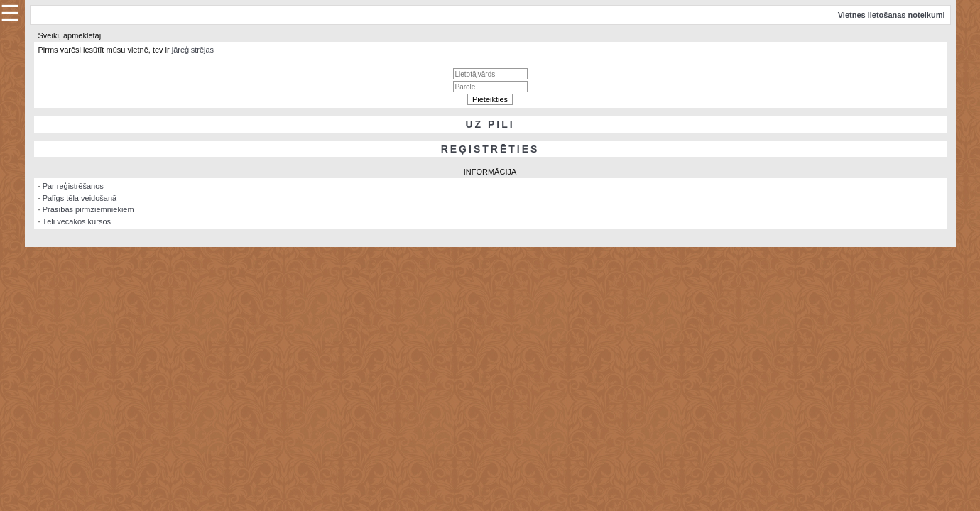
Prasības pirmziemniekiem (88, 209)
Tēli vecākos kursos (76, 221)
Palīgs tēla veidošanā (80, 198)
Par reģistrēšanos (73, 186)
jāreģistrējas (193, 50)
